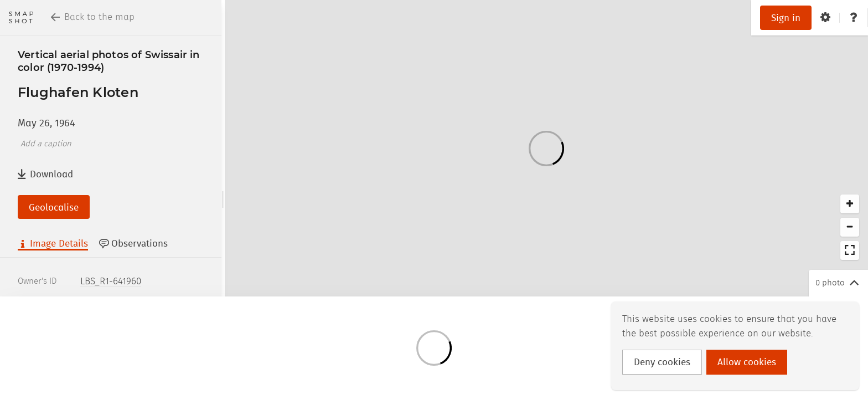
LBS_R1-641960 (111, 282)
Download (45, 174)
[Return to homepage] (21, 17)
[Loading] (546, 148)
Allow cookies (747, 362)
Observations (133, 244)
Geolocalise (54, 208)
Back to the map (93, 17)
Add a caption (46, 144)
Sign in (786, 18)
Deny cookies (662, 362)
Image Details (53, 244)
